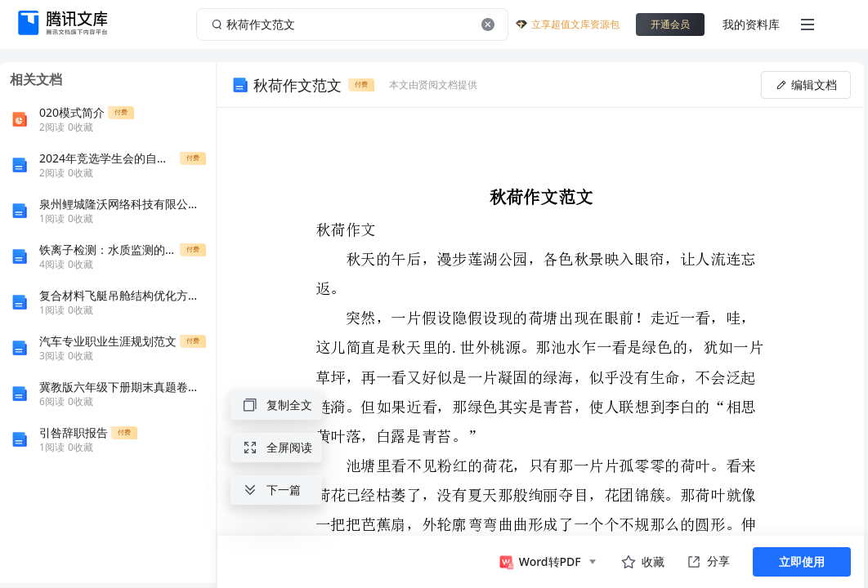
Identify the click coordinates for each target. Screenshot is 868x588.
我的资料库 (751, 24)
